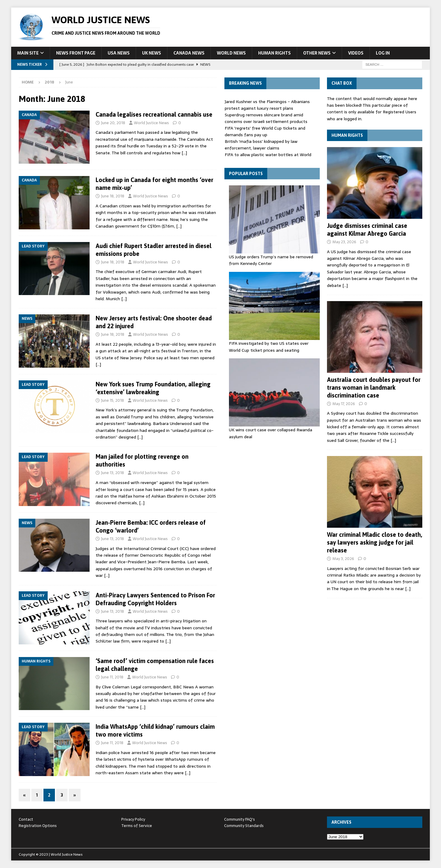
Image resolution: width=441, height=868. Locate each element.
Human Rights (274, 53)
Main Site (28, 53)
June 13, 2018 (113, 473)
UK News (152, 53)
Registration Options (38, 826)
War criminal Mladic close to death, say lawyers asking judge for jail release (375, 542)
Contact (26, 819)
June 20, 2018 (113, 123)
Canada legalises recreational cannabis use (154, 114)
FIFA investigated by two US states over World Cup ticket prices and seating (269, 347)
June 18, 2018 (113, 196)
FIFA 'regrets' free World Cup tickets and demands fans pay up (265, 131)
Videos (356, 53)
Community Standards (244, 826)
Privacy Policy (133, 819)
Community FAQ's (240, 819)
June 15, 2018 (113, 400)
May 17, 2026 (344, 404)
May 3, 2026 (343, 559)
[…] (184, 153)
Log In (383, 53)
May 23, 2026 (344, 242)
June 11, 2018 (112, 677)
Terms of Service (137, 826)
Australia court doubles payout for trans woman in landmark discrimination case (374, 387)
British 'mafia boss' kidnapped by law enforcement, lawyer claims (261, 145)
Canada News (189, 53)
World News (231, 53)
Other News (317, 53)
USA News (119, 53)
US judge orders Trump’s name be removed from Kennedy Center (271, 260)
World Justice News (151, 123)
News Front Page (76, 53)
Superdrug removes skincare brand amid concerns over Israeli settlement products (266, 118)
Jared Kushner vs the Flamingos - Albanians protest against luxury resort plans (267, 105)
